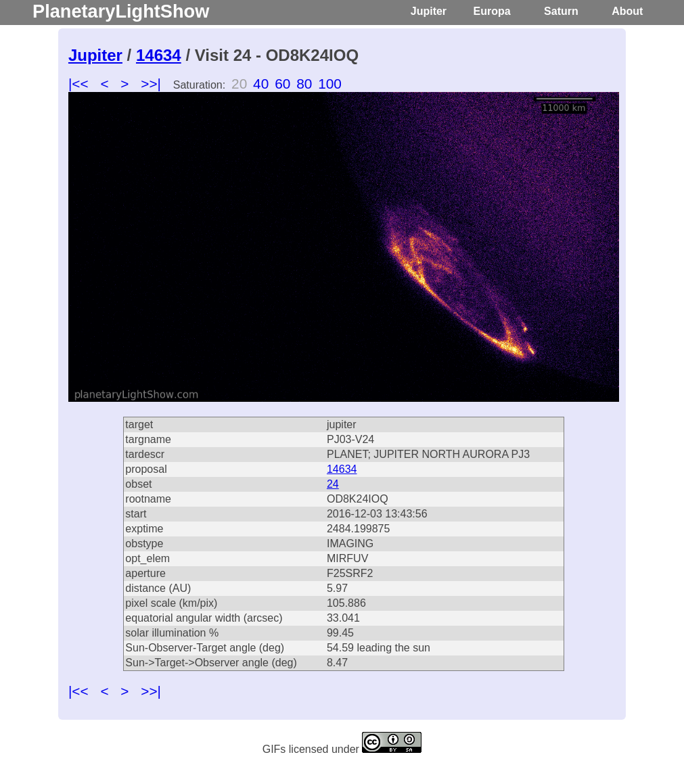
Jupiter (429, 11)
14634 (159, 55)
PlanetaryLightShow (121, 11)
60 (282, 84)
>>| (151, 84)
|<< (78, 84)
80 (304, 84)
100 (330, 84)
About (627, 11)
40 (261, 84)
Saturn (561, 11)
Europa (492, 11)
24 (333, 484)
